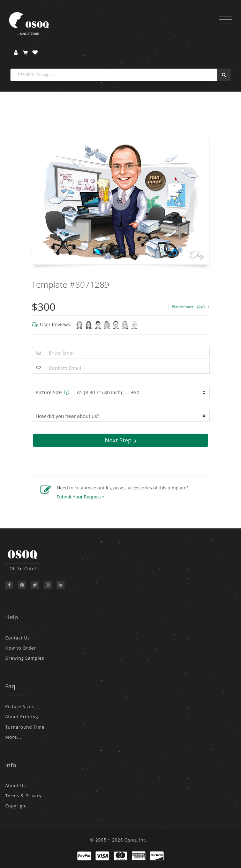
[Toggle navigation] (226, 20)
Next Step (120, 440)
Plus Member (191, 307)
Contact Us (18, 638)
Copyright (16, 806)
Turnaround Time (25, 727)
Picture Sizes (20, 707)
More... (13, 737)
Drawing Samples (25, 658)
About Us (16, 786)
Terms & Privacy (24, 796)
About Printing (22, 717)
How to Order (21, 648)
